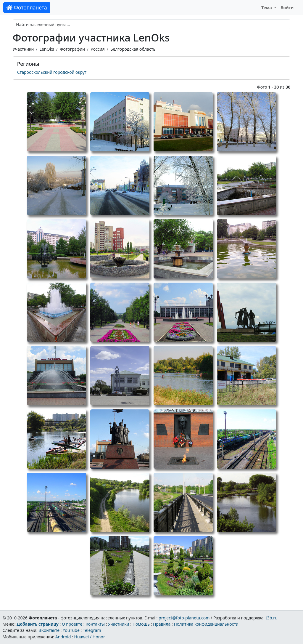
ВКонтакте (49, 630)
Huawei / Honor (89, 637)
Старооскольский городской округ (52, 72)
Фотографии (72, 49)
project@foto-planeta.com (184, 618)
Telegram (92, 630)
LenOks (47, 49)
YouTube (71, 630)
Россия (97, 49)
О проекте (72, 624)
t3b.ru (272, 618)
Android (63, 637)
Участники (23, 49)
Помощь (141, 624)
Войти (287, 8)
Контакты (95, 624)
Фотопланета (27, 7)
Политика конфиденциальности (206, 624)
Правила (162, 624)
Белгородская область (133, 49)
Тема (267, 8)
